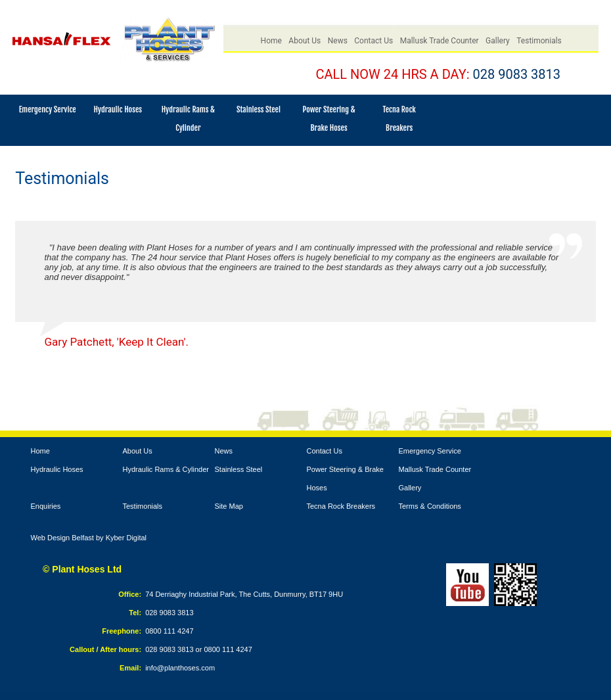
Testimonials (539, 41)
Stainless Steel (259, 109)
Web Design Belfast (62, 538)
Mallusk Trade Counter (440, 41)
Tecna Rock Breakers (341, 506)
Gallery (498, 41)
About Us (305, 41)
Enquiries (46, 506)
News (338, 41)
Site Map (229, 506)
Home (271, 41)
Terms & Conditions (430, 506)
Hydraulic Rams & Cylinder (166, 469)
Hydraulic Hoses (118, 109)
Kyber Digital (126, 538)
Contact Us (373, 41)
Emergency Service (48, 109)
